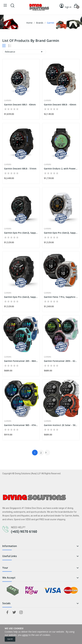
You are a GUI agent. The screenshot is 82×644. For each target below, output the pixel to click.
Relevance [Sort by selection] (24, 52)
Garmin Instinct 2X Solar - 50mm (61, 425)
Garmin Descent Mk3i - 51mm (20, 169)
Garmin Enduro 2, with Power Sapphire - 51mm (61, 169)
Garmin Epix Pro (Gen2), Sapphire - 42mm (21, 233)
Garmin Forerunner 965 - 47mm (21, 425)
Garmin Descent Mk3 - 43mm (20, 105)
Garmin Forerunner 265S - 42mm (61, 361)
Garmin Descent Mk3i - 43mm (60, 105)
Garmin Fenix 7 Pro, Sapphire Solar (61, 297)
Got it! (10, 639)
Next (46, 453)
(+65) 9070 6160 (24, 532)
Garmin (8, 101)
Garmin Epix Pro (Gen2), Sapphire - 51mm (21, 297)
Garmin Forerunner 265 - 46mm (21, 361)
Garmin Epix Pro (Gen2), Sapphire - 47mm (61, 233)
